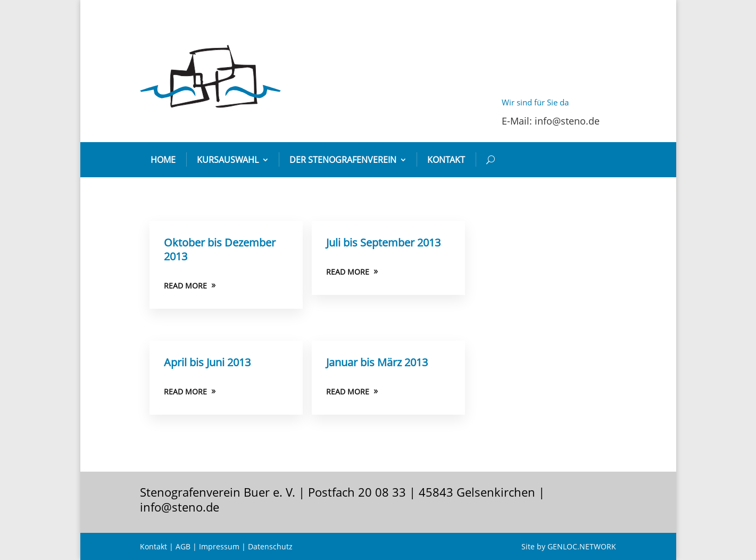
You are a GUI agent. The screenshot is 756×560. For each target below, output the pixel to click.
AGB (183, 546)
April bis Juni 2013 (207, 362)
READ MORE (185, 286)
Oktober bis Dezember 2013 (220, 249)
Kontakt (446, 160)
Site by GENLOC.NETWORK (569, 546)
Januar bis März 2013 (377, 362)
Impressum (219, 546)
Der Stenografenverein (343, 160)
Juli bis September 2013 (383, 242)
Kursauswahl (228, 160)
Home (163, 160)
